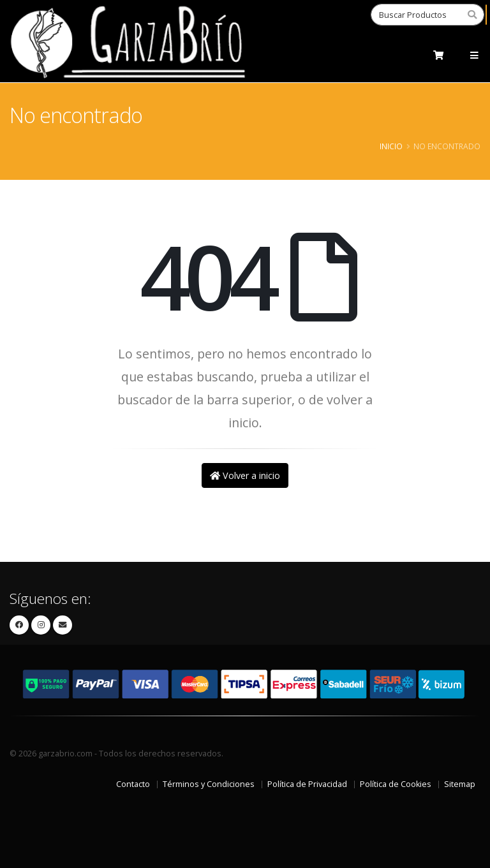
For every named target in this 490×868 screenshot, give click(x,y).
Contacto (133, 784)
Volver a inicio (245, 475)
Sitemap (460, 784)
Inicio (391, 146)
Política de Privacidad (307, 784)
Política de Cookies (396, 784)
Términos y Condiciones (209, 784)
